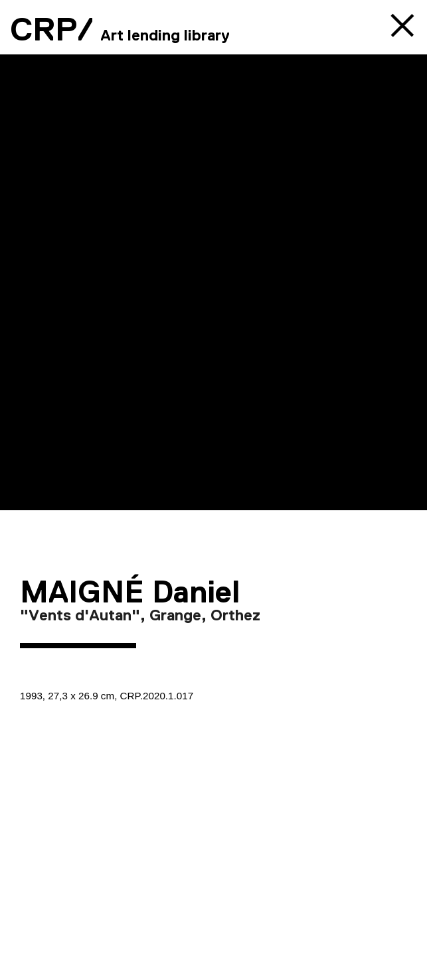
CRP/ (52, 29)
